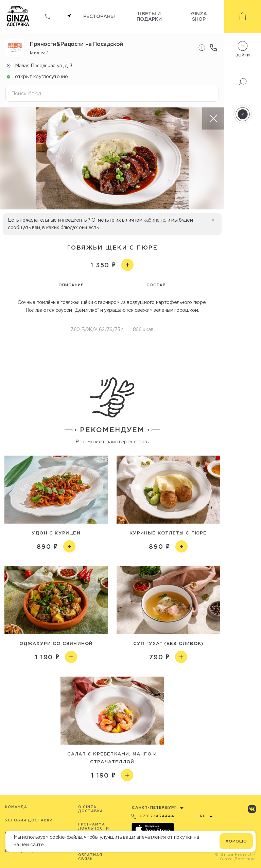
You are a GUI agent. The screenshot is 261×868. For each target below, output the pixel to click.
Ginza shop (199, 16)
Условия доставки (29, 820)
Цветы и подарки (149, 16)
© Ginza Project (234, 854)
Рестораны (99, 16)
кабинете (154, 220)
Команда (16, 807)
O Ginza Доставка (91, 809)
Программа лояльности (94, 826)
